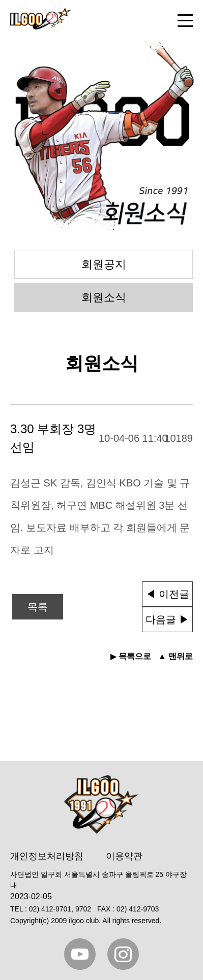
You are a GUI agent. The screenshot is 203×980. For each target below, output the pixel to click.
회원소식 (104, 297)
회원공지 (104, 264)
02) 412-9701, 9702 (60, 909)
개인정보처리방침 (47, 856)
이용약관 (124, 856)
